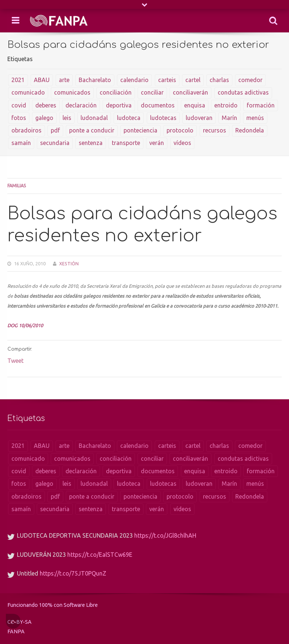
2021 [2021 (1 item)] (18, 80)
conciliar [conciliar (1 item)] (152, 92)
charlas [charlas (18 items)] (219, 80)
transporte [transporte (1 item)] (126, 143)
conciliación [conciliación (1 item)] (116, 92)
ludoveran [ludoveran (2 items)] (199, 118)
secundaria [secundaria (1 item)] (55, 143)
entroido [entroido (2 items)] (226, 105)
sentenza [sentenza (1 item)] (91, 143)
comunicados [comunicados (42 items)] (72, 92)
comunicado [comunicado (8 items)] (28, 92)
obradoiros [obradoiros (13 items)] (26, 130)
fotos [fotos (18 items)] (19, 118)
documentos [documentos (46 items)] (158, 105)
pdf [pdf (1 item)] (55, 130)
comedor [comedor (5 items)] (250, 80)
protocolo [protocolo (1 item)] (180, 130)
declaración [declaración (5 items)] (81, 105)
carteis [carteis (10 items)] (167, 80)
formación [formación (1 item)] (261, 105)
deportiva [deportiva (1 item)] (119, 105)
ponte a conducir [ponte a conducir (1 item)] (92, 130)
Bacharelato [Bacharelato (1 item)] (95, 80)
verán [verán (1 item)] (157, 143)
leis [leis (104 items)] (67, 118)
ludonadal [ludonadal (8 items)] (94, 118)
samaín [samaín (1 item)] (21, 143)
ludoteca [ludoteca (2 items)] (129, 118)
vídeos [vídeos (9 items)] (182, 143)
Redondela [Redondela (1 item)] (250, 130)
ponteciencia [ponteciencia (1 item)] (140, 130)
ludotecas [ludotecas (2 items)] (163, 118)
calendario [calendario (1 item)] (134, 80)
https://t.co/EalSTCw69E (100, 555)
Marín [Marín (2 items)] (229, 118)
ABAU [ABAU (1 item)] (42, 80)
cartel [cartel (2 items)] (193, 80)
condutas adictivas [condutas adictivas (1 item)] (243, 92)
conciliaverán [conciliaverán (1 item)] (190, 92)
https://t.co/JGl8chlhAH (165, 535)
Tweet (15, 361)
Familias (17, 185)
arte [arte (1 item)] (64, 80)
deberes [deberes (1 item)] (46, 105)
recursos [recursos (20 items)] (215, 130)
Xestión (69, 263)
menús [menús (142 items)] (255, 118)
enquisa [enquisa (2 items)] (195, 105)
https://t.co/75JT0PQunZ (73, 573)
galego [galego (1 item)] (44, 118)
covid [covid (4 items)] (19, 105)
